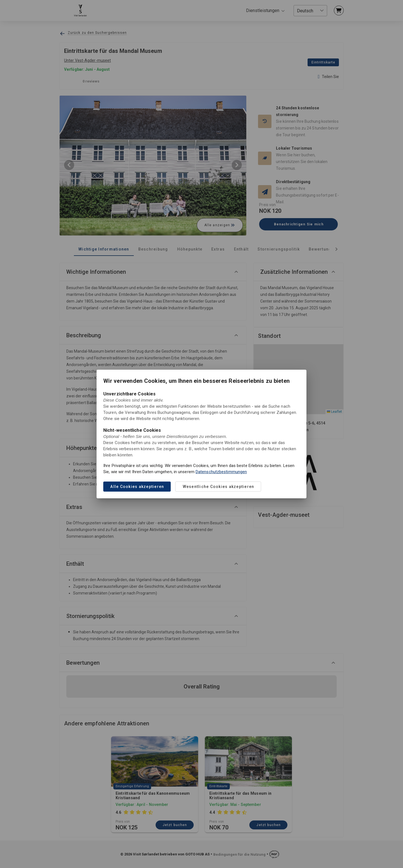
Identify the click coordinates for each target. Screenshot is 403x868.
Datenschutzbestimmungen (221, 472)
